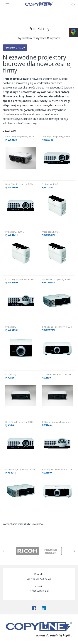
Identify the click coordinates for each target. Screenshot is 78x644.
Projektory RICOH (15, 48)
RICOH (32, 137)
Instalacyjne (47, 327)
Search (73, 5)
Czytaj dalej (10, 131)
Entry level (10, 137)
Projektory (22, 137)
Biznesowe (47, 279)
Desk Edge (47, 137)
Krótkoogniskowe (14, 279)
